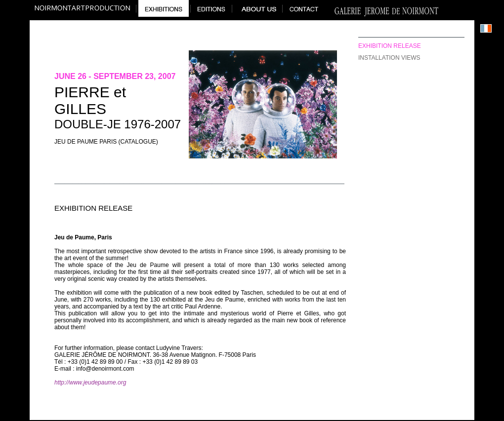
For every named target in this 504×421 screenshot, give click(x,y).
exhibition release (390, 46)
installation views (389, 58)
